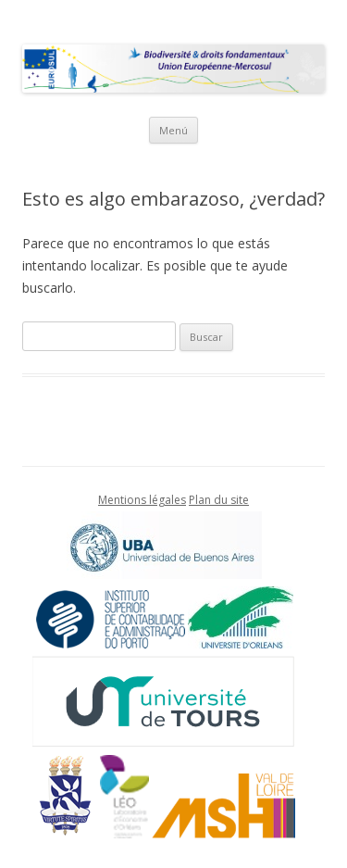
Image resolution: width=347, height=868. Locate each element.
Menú (173, 130)
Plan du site (219, 500)
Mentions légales (142, 500)
